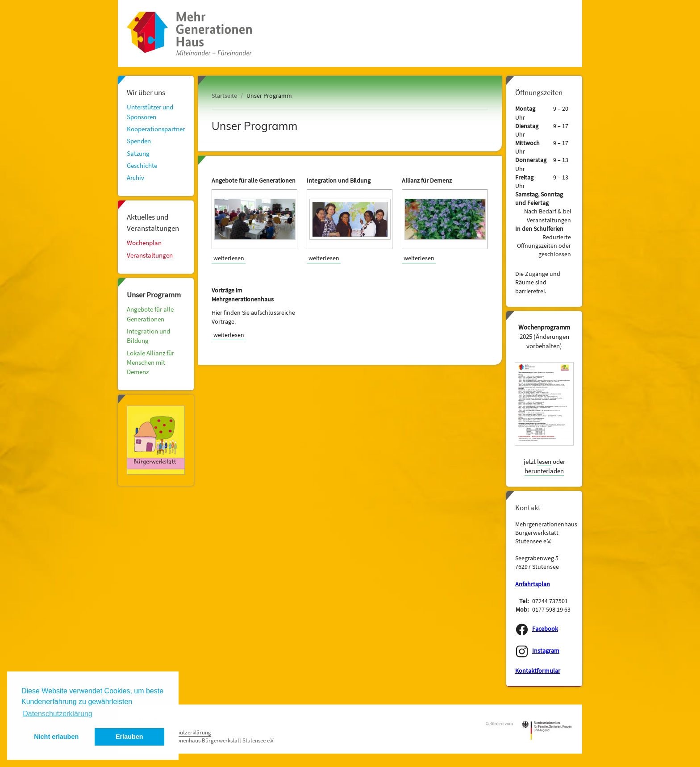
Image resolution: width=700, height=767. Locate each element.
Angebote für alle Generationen (150, 314)
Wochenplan (144, 243)
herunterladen (544, 471)
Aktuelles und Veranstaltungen (153, 222)
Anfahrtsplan (533, 584)
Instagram (546, 651)
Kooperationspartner (156, 129)
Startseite (224, 96)
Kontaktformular (538, 671)
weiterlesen (229, 258)
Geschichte (142, 165)
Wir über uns (146, 92)
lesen (544, 461)
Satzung (138, 153)
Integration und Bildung (148, 336)
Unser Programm (154, 295)
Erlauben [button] (129, 737)
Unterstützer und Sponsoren (150, 112)
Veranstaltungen (150, 255)
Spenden (139, 141)
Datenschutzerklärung (184, 732)
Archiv (135, 177)
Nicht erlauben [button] (56, 737)
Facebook (545, 629)
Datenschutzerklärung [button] (58, 714)
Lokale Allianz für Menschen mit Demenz (150, 363)
